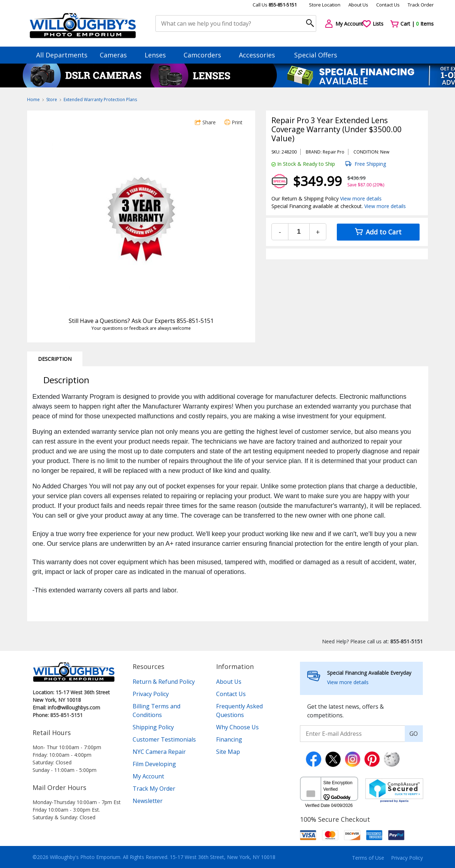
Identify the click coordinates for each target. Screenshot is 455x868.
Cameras (117, 55)
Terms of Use (368, 858)
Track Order (421, 5)
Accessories (260, 55)
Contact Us (388, 5)
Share (205, 122)
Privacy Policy (151, 694)
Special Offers (316, 55)
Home (33, 100)
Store (52, 100)
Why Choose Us (237, 727)
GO (414, 734)
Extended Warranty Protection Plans (100, 100)
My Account (148, 776)
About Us (358, 5)
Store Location (325, 5)
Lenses (159, 55)
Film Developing (154, 764)
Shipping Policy (153, 727)
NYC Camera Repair (159, 752)
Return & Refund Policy (164, 682)
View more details (361, 198)
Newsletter (148, 801)
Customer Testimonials (164, 739)
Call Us (275, 5)
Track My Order (154, 789)
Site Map (228, 752)
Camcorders (206, 55)
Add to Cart (378, 232)
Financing (229, 739)
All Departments (62, 55)
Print (233, 122)
